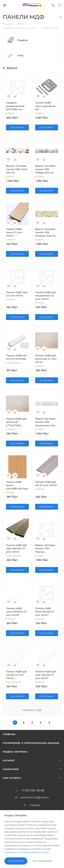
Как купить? (12, 778)
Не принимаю (42, 861)
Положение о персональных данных (31, 743)
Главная (9, 734)
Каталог (9, 760)
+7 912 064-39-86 (33, 791)
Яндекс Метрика (15, 752)
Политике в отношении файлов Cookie (27, 852)
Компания (11, 769)
